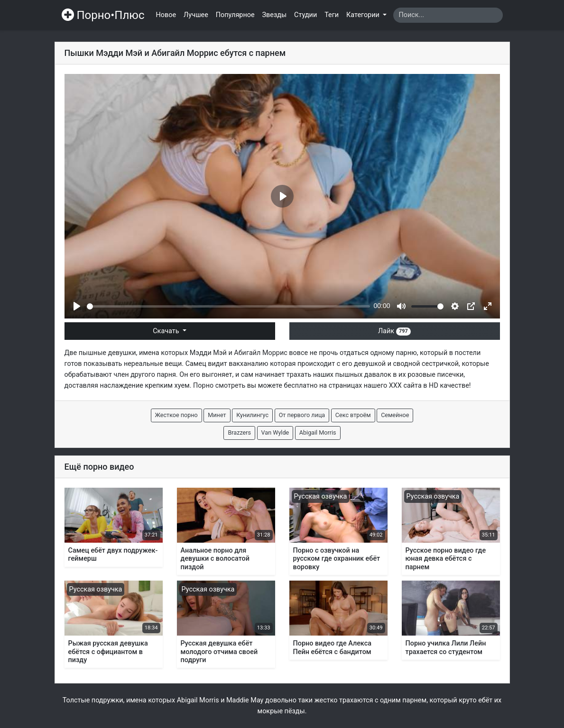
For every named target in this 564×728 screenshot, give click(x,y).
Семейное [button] (395, 415)
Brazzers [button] (239, 432)
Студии (305, 15)
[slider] (228, 306)
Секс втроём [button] (353, 415)
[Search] (448, 15)
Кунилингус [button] (252, 415)
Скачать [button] (167, 331)
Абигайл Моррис (260, 353)
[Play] (77, 306)
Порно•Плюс (103, 15)
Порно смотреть (219, 386)
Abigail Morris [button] (318, 432)
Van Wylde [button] (275, 432)
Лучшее (196, 15)
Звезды (275, 15)
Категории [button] (364, 15)
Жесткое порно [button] (176, 415)
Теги (332, 15)
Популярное (235, 15)
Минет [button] (217, 415)
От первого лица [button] (302, 415)
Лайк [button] (394, 331)
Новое (166, 15)
